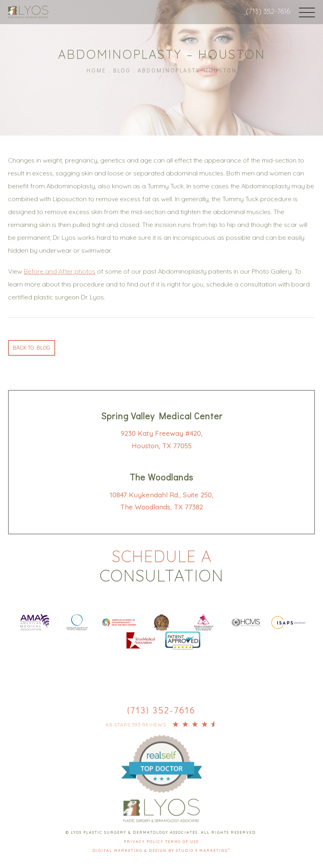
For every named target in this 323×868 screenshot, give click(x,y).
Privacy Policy (145, 842)
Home (96, 69)
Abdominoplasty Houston (187, 69)
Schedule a (161, 565)
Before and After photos (60, 270)
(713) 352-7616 (266, 11)
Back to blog (34, 347)
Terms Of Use (182, 842)
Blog (122, 69)
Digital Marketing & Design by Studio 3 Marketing (161, 851)
